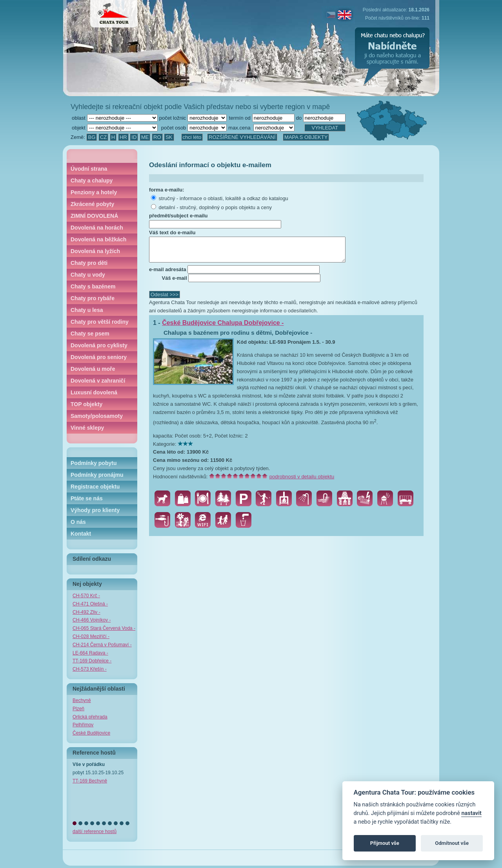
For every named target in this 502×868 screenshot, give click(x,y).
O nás (78, 522)
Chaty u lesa (87, 310)
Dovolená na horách (97, 228)
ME (145, 137)
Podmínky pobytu (94, 463)
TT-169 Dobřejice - (92, 661)
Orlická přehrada (90, 717)
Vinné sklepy (87, 428)
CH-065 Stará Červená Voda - (104, 628)
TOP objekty (86, 404)
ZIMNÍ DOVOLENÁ (94, 216)
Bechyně (82, 700)
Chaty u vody (88, 275)
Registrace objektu (95, 487)
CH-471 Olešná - (90, 604)
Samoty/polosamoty (97, 416)
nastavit (471, 813)
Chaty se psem (90, 334)
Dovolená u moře (93, 369)
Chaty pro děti (89, 263)
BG (92, 137)
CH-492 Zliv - (86, 612)
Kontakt (81, 534)
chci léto (192, 137)
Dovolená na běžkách (98, 239)
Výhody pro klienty (95, 510)
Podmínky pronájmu (97, 475)
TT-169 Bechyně (90, 781)
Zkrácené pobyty (92, 204)
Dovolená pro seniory (99, 357)
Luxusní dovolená (94, 392)
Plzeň (78, 709)
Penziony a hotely (94, 192)
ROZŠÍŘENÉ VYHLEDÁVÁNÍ (242, 137)
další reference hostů (95, 832)
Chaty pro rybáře (93, 298)
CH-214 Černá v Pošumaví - (102, 645)
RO (157, 137)
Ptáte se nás (87, 498)
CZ (103, 137)
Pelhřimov (83, 725)
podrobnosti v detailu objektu (302, 481)
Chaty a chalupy (92, 181)
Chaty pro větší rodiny (100, 322)
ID (134, 137)
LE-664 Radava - (90, 653)
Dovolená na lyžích (95, 251)
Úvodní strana (89, 169)
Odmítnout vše (452, 843)
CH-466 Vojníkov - (92, 620)
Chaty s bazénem (93, 286)
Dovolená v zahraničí (98, 381)
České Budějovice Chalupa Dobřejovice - (223, 327)
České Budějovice (91, 733)
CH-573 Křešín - (90, 669)
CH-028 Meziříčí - (91, 636)
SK (169, 137)
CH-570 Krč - (86, 596)
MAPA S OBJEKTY (306, 137)
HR (123, 137)
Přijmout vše (385, 843)
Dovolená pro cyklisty (99, 345)
